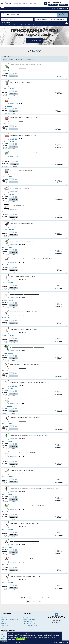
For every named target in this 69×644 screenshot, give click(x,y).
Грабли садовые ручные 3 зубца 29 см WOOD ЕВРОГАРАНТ (24, 294)
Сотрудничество (27, 622)
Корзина (63, 8)
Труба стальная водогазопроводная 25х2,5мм (21, 223)
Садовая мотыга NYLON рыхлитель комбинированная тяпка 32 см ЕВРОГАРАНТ (30, 382)
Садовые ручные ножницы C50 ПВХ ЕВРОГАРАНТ (22, 470)
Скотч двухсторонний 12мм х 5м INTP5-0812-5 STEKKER (23, 135)
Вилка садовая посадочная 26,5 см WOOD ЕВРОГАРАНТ (24, 312)
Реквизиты (4, 618)
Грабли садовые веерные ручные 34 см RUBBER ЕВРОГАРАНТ (25, 576)
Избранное (31, 24)
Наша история (5, 625)
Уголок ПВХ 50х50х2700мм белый (18, 206)
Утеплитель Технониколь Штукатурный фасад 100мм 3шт (24, 153)
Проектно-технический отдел (31, 625)
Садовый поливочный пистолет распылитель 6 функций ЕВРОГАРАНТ (27, 347)
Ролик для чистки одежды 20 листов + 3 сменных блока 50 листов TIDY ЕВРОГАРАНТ (31, 259)
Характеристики (14, 68)
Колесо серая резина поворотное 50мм (20, 82)
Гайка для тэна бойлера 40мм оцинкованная (21, 188)
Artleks (21, 643)
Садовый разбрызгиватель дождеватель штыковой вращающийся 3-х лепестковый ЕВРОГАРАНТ (34, 488)
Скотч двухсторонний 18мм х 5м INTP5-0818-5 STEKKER (23, 118)
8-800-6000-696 (55, 2)
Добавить (13, 76)
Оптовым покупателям (29, 624)
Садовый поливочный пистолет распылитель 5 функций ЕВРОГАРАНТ (27, 506)
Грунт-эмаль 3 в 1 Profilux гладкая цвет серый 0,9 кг (22, 171)
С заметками (15, 24)
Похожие (10, 71)
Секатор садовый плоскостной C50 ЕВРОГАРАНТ (22, 559)
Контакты (3, 622)
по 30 (29, 602)
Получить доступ (35, 40)
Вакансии (4, 624)
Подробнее (12, 639)
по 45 (35, 602)
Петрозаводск (57, 620)
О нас (3, 616)
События (25, 618)
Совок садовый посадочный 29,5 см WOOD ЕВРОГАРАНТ (24, 329)
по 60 (40, 602)
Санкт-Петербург (57, 622)
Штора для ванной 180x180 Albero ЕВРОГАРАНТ (22, 241)
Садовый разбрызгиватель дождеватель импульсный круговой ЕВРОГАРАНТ (29, 435)
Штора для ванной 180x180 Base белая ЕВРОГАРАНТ (23, 276)
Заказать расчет (64, 5)
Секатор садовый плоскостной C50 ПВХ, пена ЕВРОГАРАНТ (25, 541)
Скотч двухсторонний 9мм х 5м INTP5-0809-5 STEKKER (23, 100)
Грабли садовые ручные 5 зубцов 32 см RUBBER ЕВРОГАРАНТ (25, 365)
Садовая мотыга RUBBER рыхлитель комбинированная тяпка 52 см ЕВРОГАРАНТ (30, 400)
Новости (25, 616)
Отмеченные (23, 24)
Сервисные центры (6, 636)
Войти (56, 8)
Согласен (21, 639)
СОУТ (2, 627)
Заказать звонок (53, 5)
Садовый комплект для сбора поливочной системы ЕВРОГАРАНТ (26, 65)
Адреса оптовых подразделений (9, 620)
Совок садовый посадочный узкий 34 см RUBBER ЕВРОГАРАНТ (25, 523)
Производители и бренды (30, 620)
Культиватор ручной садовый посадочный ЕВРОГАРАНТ (24, 453)
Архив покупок (5, 24)
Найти (62, 14)
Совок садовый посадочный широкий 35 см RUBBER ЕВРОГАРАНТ (26, 418)
